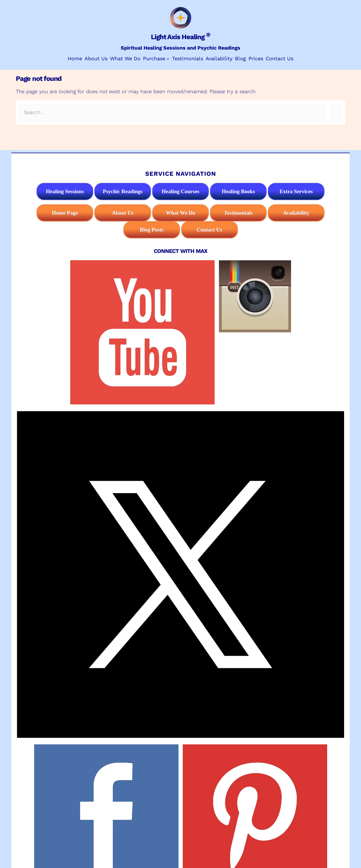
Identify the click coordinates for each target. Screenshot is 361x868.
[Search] (336, 113)
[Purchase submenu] (168, 59)
